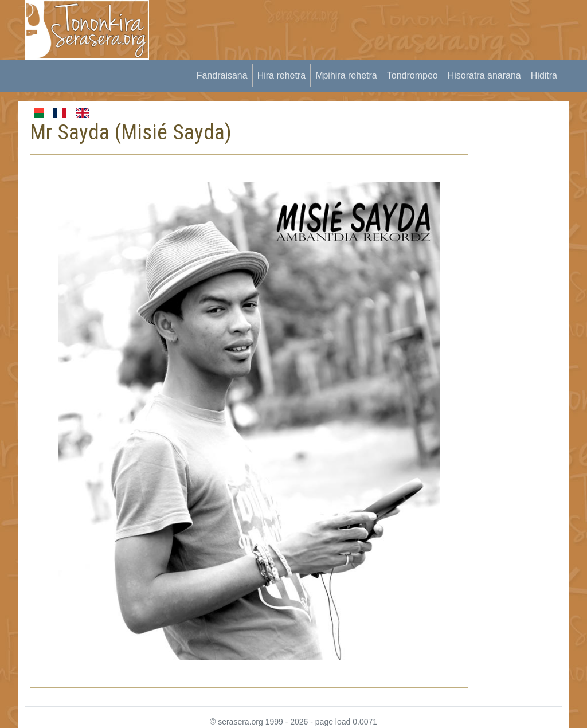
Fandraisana (222, 75)
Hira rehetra (281, 75)
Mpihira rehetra (346, 75)
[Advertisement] (371, 26)
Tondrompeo (412, 75)
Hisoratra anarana (484, 75)
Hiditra (544, 75)
